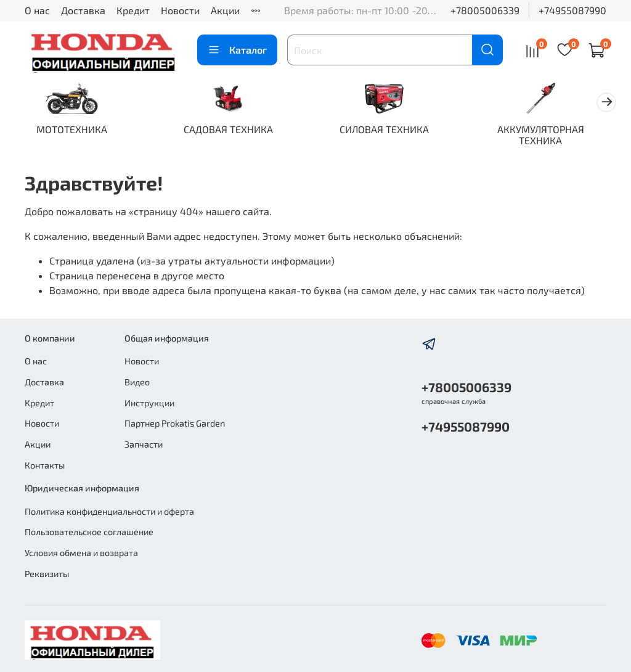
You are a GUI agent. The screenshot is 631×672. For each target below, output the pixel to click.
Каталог (237, 50)
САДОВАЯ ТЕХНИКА (235, 130)
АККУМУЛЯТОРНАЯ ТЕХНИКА (557, 136)
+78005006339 (485, 10)
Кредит (133, 10)
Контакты (45, 465)
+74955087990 (572, 10)
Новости (180, 10)
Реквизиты (47, 574)
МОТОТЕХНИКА (74, 130)
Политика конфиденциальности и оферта (109, 511)
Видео (137, 382)
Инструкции (149, 403)
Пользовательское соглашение (89, 532)
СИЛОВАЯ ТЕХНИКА (396, 130)
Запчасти (144, 444)
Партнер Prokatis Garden (175, 423)
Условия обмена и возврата (81, 553)
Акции (225, 10)
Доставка (83, 10)
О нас (37, 10)
